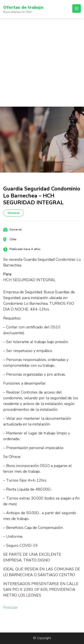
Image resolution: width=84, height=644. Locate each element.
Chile (13, 239)
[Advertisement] (42, 63)
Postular (10, 607)
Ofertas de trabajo (23, 7)
